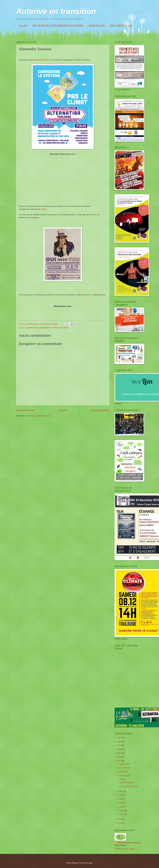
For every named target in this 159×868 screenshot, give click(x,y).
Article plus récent (25, 410)
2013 (119, 823)
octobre (122, 772)
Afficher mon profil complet (125, 849)
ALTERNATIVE (45, 328)
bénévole (87, 295)
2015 (119, 761)
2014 (119, 819)
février (122, 810)
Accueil (23, 26)
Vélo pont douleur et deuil (128, 786)
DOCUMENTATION (121, 26)
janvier (122, 814)
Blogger (90, 863)
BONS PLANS (97, 26)
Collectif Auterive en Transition (129, 843)
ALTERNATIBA (32, 328)
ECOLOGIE (64, 328)
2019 (119, 745)
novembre (123, 768)
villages (43, 209)
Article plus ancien (100, 410)
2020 (119, 742)
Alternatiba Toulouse (126, 783)
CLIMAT (55, 328)
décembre (123, 764)
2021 (119, 738)
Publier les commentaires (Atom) (38, 416)
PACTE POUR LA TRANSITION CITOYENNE (58, 26)
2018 (119, 749)
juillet (122, 791)
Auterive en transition (56, 11)
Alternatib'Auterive (43, 60)
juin (121, 795)
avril (121, 803)
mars (121, 807)
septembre (123, 776)
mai (121, 799)
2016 (119, 757)
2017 (119, 753)
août (121, 779)
